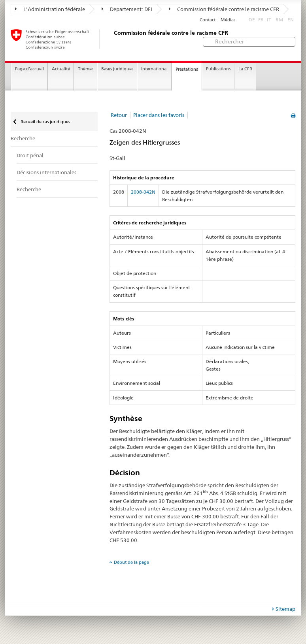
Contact (208, 20)
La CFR (245, 69)
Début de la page (131, 562)
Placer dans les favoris (159, 115)
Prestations (187, 69)
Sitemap (285, 609)
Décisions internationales (46, 172)
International (154, 69)
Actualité (61, 69)
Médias (228, 20)
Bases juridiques (117, 69)
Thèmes (86, 69)
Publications (218, 69)
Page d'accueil (29, 69)
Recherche (23, 138)
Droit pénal (30, 155)
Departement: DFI (127, 9)
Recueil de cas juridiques (45, 122)
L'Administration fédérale (50, 9)
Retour (119, 115)
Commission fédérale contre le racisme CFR (224, 9)
